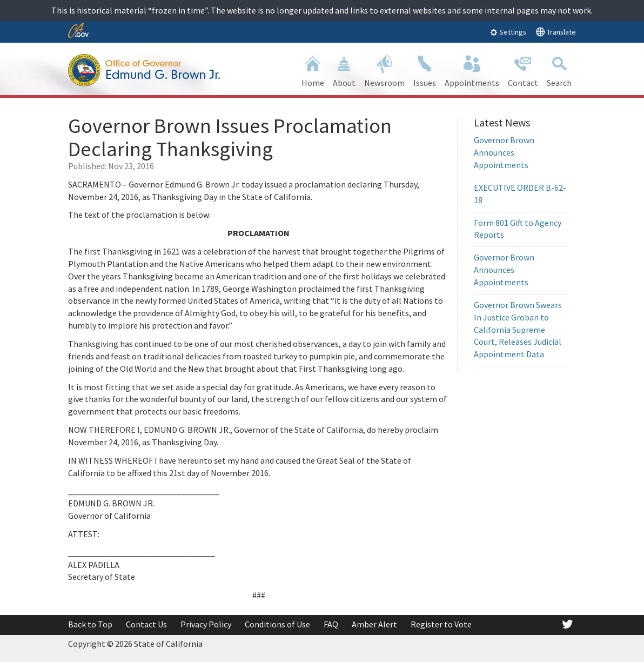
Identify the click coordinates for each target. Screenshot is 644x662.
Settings (508, 32)
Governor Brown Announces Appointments (504, 152)
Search (559, 70)
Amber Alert (374, 624)
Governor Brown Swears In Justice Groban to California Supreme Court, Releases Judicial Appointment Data (518, 329)
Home (313, 70)
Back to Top (90, 624)
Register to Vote (441, 624)
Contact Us (146, 624)
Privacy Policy (206, 624)
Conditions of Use (277, 624)
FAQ (331, 624)
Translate (556, 32)
